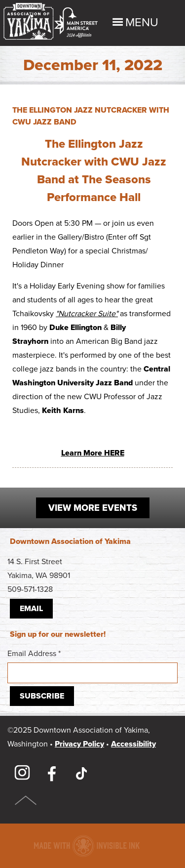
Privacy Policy (79, 744)
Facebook (52, 773)
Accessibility (133, 744)
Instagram (22, 773)
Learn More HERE (93, 453)
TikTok (81, 773)
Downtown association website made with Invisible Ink (87, 846)
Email (31, 609)
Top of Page (26, 800)
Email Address (92, 666)
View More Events (93, 508)
